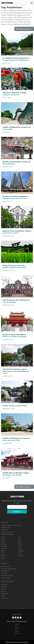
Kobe (3, 553)
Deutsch (17, 631)
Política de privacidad (7, 532)
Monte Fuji (4, 555)
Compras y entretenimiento (9, 569)
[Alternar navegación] (32, 3)
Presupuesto (5, 593)
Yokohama (21, 555)
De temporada (5, 571)
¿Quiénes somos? (6, 527)
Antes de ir (4, 586)
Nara (19, 537)
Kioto (2, 551)
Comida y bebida (6, 566)
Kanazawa (4, 549)
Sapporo (20, 549)
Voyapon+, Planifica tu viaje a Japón (11, 525)
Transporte (4, 598)
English (17, 624)
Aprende (3, 589)
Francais (17, 626)
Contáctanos (5, 530)
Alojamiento (4, 584)
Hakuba (3, 542)
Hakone (3, 539)
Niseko (20, 542)
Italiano (17, 629)
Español (17, 633)
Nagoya (3, 558)
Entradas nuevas (24, 29)
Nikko (20, 539)
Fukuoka (3, 537)
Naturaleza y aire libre (7, 575)
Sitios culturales (5, 578)
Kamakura (4, 546)
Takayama (21, 551)
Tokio (20, 553)
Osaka (20, 546)
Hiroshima (4, 544)
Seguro (3, 596)
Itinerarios (4, 591)
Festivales (4, 573)
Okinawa (21, 544)
